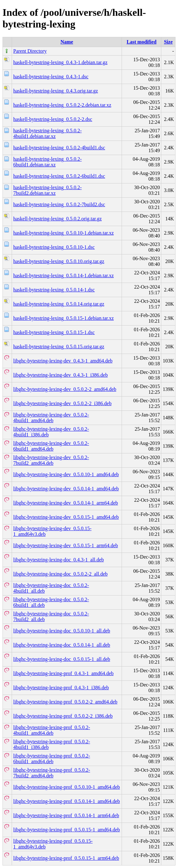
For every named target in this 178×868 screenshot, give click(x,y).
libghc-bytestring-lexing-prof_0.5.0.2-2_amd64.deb (65, 702)
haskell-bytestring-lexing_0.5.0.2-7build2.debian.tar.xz (47, 190)
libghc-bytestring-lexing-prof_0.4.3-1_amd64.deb (63, 673)
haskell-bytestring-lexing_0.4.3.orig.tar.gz (56, 91)
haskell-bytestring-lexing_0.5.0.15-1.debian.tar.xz (63, 318)
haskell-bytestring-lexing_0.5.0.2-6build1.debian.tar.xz (47, 162)
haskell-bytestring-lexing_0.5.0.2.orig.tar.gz (57, 219)
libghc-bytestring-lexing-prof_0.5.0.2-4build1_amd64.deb (52, 730)
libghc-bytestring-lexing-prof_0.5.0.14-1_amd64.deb (67, 801)
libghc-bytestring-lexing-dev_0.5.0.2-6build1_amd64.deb (51, 446)
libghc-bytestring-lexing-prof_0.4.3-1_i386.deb (61, 688)
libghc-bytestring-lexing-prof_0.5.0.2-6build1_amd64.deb (52, 759)
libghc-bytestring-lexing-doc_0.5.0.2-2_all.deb (60, 574)
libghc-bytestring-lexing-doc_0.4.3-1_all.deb (58, 560)
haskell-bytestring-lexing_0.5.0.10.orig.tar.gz (59, 261)
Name (67, 42)
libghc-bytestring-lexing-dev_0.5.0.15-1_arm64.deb (66, 545)
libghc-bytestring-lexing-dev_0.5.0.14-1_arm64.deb (66, 503)
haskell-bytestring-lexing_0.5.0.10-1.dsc (54, 247)
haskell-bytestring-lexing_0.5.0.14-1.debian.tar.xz (63, 275)
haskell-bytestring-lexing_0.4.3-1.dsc (51, 77)
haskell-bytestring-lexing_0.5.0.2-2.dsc (53, 119)
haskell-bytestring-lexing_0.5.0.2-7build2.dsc (59, 204)
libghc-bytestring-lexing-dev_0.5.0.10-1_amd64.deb (66, 474)
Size (168, 42)
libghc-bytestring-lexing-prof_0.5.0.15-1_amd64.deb (67, 830)
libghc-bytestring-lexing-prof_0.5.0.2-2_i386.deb (63, 716)
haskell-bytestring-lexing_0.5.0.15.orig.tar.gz (59, 347)
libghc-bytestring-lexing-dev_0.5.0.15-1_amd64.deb (66, 517)
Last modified (142, 42)
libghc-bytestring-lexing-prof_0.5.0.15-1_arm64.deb (66, 858)
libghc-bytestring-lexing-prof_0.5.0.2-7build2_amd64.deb (52, 773)
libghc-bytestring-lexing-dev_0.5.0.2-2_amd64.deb (65, 389)
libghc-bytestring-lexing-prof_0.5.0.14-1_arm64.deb (66, 815)
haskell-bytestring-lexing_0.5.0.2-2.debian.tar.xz (62, 105)
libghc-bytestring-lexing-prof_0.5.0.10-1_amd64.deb (67, 787)
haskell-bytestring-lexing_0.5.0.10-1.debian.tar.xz (63, 233)
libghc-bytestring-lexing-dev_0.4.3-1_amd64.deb (63, 361)
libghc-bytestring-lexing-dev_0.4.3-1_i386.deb (60, 375)
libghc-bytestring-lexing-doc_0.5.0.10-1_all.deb (62, 631)
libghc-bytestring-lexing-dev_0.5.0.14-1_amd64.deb (66, 489)
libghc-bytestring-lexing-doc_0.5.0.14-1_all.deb (62, 645)
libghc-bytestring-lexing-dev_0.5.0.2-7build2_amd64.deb (51, 460)
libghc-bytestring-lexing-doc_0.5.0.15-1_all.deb (62, 659)
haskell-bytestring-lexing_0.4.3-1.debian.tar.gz (60, 62)
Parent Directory (30, 51)
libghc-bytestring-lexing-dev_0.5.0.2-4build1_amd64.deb (51, 418)
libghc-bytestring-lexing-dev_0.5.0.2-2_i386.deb (62, 403)
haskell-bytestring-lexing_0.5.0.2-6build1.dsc (59, 176)
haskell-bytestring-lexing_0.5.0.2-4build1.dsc (59, 148)
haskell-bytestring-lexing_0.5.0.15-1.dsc (54, 332)
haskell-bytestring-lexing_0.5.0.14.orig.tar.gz (59, 304)
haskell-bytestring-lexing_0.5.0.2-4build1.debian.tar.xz (47, 133)
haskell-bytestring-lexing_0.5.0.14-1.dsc (54, 290)
